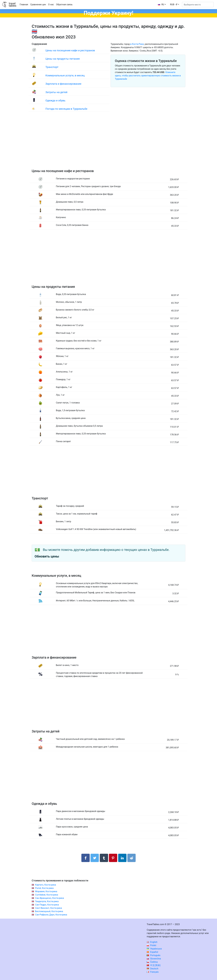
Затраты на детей (56, 92)
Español (152, 952)
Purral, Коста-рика (44, 888)
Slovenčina (154, 959)
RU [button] (161, 4)
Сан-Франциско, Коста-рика (50, 898)
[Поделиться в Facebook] (86, 858)
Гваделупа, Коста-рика (47, 901)
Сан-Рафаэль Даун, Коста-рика (51, 915)
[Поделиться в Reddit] (131, 858)
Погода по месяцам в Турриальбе (66, 109)
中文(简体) (154, 965)
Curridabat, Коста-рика (47, 895)
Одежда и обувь (55, 100)
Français (153, 972)
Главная (24, 4)
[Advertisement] (108, 143)
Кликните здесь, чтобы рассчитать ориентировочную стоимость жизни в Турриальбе (148, 76)
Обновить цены (47, 556)
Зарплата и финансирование (63, 84)
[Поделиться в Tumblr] (104, 858)
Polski (151, 945)
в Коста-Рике (137, 44)
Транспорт (52, 67)
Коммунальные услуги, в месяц (65, 75)
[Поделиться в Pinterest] (113, 858)
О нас (51, 4)
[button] (175, 5)
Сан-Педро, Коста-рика (47, 905)
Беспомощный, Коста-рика (49, 911)
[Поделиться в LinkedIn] (122, 858)
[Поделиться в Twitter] (95, 858)
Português (154, 955)
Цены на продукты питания (63, 59)
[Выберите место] (198, 5)
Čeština (152, 962)
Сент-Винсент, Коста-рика (49, 908)
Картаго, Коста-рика (46, 885)
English (152, 942)
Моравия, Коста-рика (46, 891)
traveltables (12, 5)
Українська (154, 949)
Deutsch (152, 969)
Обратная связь (64, 4)
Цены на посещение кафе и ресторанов (70, 50)
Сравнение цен (38, 4)
